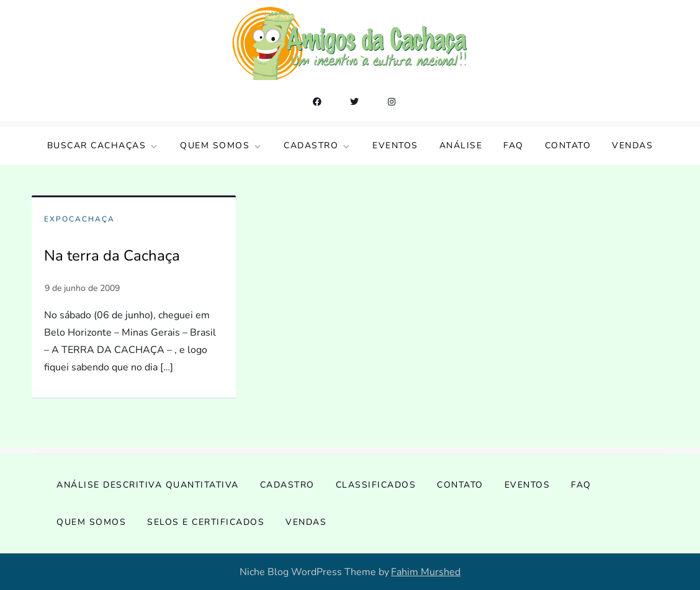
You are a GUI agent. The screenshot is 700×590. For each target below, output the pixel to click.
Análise (461, 145)
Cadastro (317, 145)
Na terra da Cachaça (112, 256)
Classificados (376, 485)
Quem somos (221, 145)
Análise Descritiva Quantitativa (148, 485)
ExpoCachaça (79, 219)
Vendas (632, 145)
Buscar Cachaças (103, 145)
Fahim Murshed (426, 572)
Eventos (395, 145)
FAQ (514, 145)
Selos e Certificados (206, 522)
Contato (568, 145)
